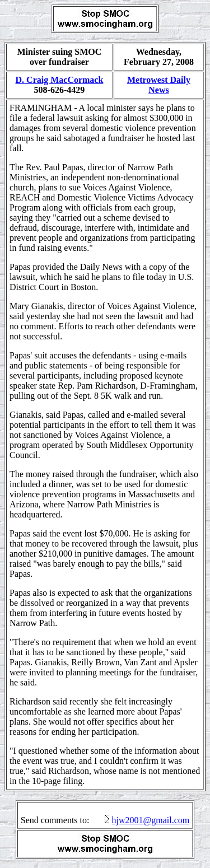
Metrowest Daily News (159, 85)
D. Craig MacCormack (60, 80)
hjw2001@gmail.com (150, 820)
